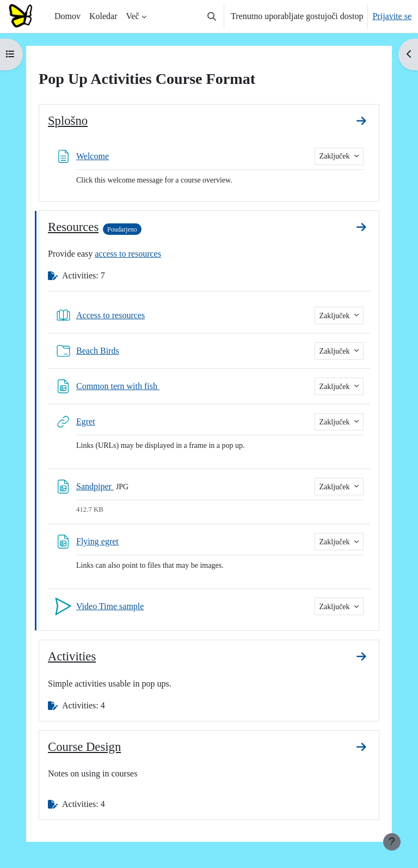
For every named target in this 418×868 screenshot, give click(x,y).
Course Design (84, 747)
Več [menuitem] (133, 16)
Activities (72, 656)
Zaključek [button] (336, 156)
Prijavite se (392, 16)
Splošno (68, 121)
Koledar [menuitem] (103, 16)
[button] (212, 16)
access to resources (128, 254)
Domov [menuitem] (67, 16)
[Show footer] (392, 842)
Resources (73, 227)
